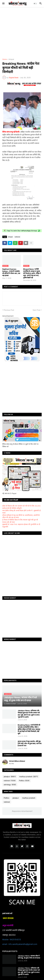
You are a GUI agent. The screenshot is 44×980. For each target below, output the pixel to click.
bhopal (11, 59)
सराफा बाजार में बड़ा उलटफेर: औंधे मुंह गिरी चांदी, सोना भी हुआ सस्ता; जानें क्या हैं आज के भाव (30, 743)
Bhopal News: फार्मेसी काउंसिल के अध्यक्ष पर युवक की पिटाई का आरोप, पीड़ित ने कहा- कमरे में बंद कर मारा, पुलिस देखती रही (32, 273)
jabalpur (10, 777)
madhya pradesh (29, 777)
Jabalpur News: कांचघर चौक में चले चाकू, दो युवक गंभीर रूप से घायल (29, 957)
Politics (24, 781)
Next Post (37, 310)
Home (5, 59)
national (17, 237)
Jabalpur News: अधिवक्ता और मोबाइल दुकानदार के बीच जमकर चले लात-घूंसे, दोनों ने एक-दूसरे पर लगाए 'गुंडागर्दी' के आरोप (29, 714)
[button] (3, 4)
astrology (10, 785)
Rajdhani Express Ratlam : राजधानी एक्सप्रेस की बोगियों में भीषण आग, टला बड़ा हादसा (11, 272)
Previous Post (9, 310)
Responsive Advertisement (22, 811)
